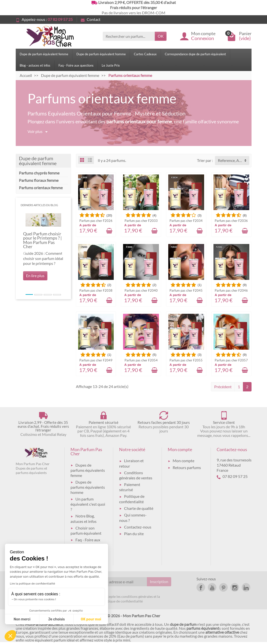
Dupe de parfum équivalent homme (101, 54)
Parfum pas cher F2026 (96, 221)
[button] (24, 253)
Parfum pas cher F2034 (186, 221)
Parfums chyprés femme (39, 173)
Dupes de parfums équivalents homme (88, 487)
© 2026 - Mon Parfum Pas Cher (134, 616)
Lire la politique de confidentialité (32, 584)
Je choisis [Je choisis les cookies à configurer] (56, 619)
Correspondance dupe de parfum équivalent (195, 54)
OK (161, 36)
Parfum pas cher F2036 (231, 221)
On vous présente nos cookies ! (35, 599)
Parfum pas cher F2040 (141, 290)
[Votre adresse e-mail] (121, 582)
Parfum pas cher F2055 (186, 360)
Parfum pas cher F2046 (231, 290)
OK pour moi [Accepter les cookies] (91, 619)
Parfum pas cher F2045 (186, 290)
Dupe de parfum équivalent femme (44, 54)
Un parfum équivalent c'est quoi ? (88, 504)
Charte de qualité (139, 508)
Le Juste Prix (111, 65)
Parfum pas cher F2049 (96, 360)
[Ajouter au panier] (109, 231)
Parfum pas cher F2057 (231, 360)
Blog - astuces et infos (35, 65)
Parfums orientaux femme (41, 188)
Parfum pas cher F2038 (96, 290)
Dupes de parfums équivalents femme (88, 470)
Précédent (223, 387)
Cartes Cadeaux (145, 54)
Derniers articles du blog (39, 205)
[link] (201, 587)
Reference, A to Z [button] (232, 160)
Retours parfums (187, 467)
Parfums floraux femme (39, 180)
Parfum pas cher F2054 (141, 360)
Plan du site (134, 534)
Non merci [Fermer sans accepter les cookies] (22, 619)
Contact (91, 19)
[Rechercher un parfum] (129, 36)
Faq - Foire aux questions (76, 65)
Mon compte (183, 461)
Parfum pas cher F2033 (141, 221)
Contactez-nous (138, 527)
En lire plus (35, 276)
